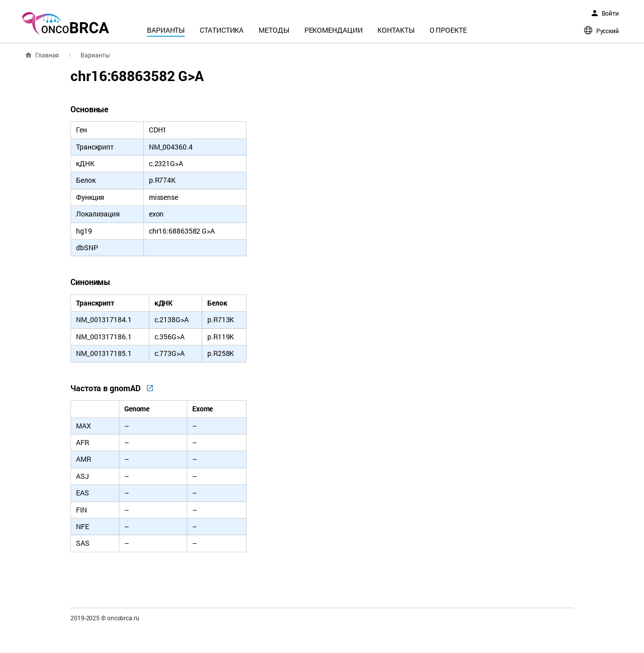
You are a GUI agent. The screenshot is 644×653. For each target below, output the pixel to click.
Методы (274, 30)
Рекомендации (334, 30)
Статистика (222, 30)
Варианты (166, 30)
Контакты (396, 30)
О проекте (448, 30)
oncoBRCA (65, 23)
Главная (47, 55)
